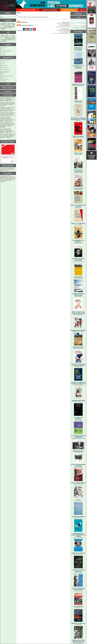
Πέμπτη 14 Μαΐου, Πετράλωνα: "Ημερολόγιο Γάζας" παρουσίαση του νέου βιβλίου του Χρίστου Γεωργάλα (8, 104)
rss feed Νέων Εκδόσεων (27, 25)
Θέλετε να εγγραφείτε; (81, 29)
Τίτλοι (8, 32)
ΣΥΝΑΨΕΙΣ (4, 81)
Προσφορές (78, 13)
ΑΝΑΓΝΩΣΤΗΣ (4, 68)
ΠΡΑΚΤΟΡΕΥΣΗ (5, 79)
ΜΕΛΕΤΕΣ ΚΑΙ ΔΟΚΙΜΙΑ (50, 10)
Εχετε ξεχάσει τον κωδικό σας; (79, 28)
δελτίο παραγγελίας (9, 169)
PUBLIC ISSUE (5, 66)
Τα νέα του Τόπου (8, 95)
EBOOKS (82, 10)
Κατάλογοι (8, 91)
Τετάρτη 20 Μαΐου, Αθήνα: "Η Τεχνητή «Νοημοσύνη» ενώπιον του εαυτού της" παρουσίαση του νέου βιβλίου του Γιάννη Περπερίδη (8, 125)
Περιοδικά (8, 44)
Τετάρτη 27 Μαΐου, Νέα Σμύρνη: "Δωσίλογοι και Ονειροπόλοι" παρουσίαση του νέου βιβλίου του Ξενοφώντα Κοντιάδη (8, 114)
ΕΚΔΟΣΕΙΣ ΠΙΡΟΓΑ (6, 69)
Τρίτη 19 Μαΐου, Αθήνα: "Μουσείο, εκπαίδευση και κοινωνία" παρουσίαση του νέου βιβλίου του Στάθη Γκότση (7, 131)
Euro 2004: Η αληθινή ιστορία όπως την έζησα (28, 17)
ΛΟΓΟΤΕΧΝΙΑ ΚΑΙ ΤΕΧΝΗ (28, 10)
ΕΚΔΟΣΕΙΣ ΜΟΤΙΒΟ (69, 10)
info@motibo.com (66, 27)
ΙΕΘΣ (2, 74)
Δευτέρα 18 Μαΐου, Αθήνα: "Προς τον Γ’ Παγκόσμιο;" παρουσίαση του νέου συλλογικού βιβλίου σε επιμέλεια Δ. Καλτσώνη (8, 136)
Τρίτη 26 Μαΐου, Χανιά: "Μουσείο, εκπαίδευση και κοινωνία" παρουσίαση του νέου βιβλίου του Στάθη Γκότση (7, 119)
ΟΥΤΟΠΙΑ (3, 53)
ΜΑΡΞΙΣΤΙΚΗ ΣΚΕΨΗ (6, 51)
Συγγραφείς (8, 20)
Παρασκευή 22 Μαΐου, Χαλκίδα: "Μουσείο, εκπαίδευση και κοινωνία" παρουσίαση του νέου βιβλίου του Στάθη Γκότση (8, 99)
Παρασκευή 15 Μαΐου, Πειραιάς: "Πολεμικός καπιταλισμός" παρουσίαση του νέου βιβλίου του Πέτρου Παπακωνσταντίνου (8, 109)
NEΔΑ (2, 64)
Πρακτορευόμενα (8, 58)
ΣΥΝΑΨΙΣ (3, 55)
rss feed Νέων (24, 22)
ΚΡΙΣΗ (3, 49)
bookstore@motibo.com (64, 33)
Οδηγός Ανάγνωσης (8, 88)
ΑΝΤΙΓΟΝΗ (4, 47)
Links (8, 84)
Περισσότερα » (12, 139)
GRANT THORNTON (6, 60)
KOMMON (3, 62)
